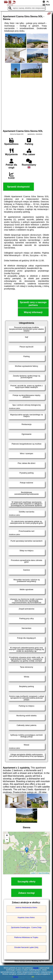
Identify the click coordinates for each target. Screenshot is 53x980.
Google (36, 968)
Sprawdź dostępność (18, 187)
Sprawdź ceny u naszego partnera (33, 304)
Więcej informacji (33, 312)
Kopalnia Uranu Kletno (26, 918)
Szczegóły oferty (26, 882)
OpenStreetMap (44, 873)
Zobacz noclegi (27, 893)
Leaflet (33, 873)
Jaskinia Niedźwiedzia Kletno (26, 908)
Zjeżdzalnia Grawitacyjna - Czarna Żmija (26, 927)
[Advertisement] (26, 103)
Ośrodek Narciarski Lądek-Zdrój (26, 947)
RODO (16, 977)
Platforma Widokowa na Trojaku (26, 937)
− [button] (7, 840)
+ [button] (7, 836)
